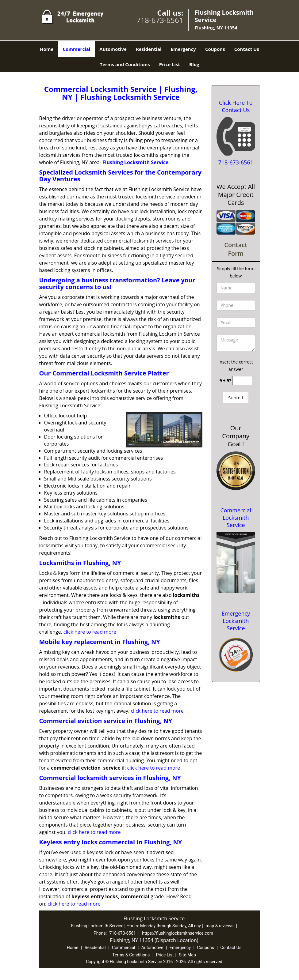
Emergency (183, 49)
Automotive (113, 49)
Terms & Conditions (131, 955)
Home (47, 49)
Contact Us (247, 49)
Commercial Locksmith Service (236, 518)
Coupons (215, 49)
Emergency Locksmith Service (236, 621)
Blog (194, 64)
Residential (149, 49)
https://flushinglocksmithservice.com (178, 933)
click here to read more (90, 632)
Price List (170, 64)
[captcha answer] (242, 381)
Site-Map (188, 955)
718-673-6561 (160, 20)
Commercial (76, 49)
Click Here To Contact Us (236, 106)
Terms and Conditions (125, 64)
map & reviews (220, 926)
